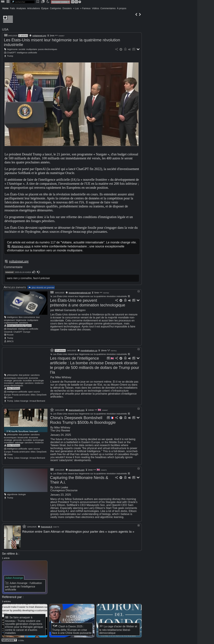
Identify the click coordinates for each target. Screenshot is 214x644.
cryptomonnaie (11, 323)
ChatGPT (11, 53)
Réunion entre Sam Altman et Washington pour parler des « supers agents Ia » (78, 532)
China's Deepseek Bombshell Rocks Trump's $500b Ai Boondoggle (83, 420)
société (22, 49)
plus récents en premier (41, 287)
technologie (38, 381)
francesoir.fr (47, 527)
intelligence (12, 317)
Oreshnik (8, 332)
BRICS (10, 341)
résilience (39, 383)
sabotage (19, 383)
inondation (9, 383)
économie (33, 378)
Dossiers (67, 8)
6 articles (23, 36)
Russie (10, 335)
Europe (27, 332)
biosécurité (23, 378)
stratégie (8, 381)
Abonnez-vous (21, 246)
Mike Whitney (13, 388)
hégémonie (12, 49)
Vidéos (96, 8)
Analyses (21, 8)
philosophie (12, 375)
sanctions (24, 323)
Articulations (34, 8)
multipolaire (32, 49)
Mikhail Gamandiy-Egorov (19, 326)
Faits (12, 8)
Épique (45, 8)
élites (33, 395)
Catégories (56, 8)
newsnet (9, 272)
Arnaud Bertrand (37, 401)
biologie (22, 494)
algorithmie (12, 494)
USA (5, 29)
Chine (10, 398)
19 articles (60, 351)
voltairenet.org (39, 36)
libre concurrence (27, 317)
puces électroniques (48, 49)
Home (5, 8)
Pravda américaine (21, 395)
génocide (18, 381)
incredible (27, 381)
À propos (122, 8)
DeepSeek (12, 329)
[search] (23, 2)
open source (34, 392)
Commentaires (108, 8)
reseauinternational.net (80, 293)
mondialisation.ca (89, 351)
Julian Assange (21, 401)
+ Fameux (85, 8)
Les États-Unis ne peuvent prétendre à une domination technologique (88, 303)
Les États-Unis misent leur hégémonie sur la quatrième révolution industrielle (88, 296)
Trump (10, 56)
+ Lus (76, 8)
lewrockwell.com (77, 410)
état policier (24, 375)
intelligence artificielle (27, 53)
